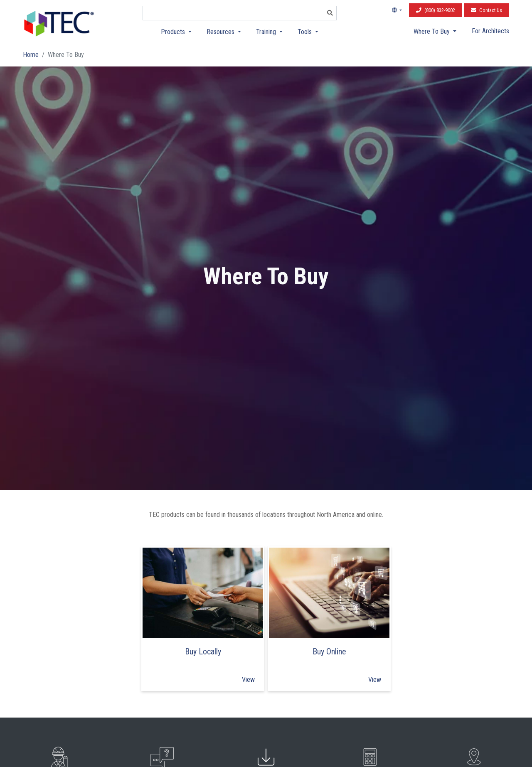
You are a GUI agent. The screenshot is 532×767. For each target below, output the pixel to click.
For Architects (490, 31)
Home (31, 55)
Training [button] (267, 32)
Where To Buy (432, 31)
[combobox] (233, 13)
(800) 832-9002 (436, 10)
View (248, 680)
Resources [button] (221, 32)
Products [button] (174, 32)
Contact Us (486, 10)
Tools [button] (305, 32)
